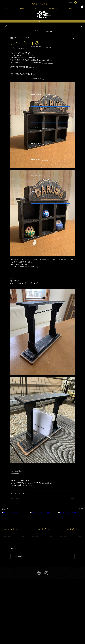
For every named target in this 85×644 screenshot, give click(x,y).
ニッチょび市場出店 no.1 (69, 529)
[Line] (39, 573)
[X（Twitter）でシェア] (15, 493)
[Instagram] (46, 573)
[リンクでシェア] (24, 493)
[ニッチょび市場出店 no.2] (43, 519)
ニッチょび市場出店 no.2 (41, 529)
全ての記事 (5, 26)
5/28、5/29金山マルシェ (12, 529)
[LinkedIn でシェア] (20, 493)
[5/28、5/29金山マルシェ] (14, 519)
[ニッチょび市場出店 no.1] (71, 519)
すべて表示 (80, 509)
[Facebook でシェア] (11, 493)
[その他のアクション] (74, 38)
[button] (82, 7)
